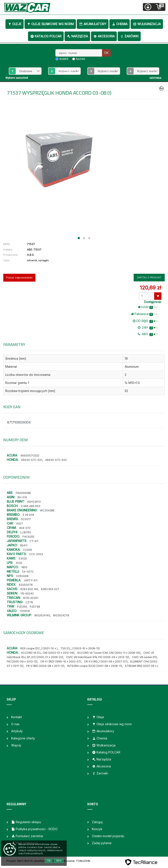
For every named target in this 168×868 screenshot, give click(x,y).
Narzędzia (77, 36)
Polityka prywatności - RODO (34, 829)
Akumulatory (93, 24)
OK (106, 53)
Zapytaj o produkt (149, 277)
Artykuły (17, 731)
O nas (15, 724)
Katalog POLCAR (46, 36)
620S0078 (26, 585)
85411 (24, 545)
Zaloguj (97, 822)
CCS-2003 (36, 554)
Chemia (120, 24)
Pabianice (144, 314)
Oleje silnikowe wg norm (50, 24)
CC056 (27, 550)
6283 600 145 (29, 589)
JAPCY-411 (31, 580)
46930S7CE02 (30, 456)
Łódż (148, 307)
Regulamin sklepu (26, 822)
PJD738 (35, 607)
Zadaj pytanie (102, 843)
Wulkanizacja (147, 24)
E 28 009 (28, 515)
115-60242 (27, 593)
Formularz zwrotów (27, 836)
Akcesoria (104, 36)
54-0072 (28, 572)
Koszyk (97, 829)
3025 (19, 563)
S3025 (23, 559)
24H (148, 328)
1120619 (25, 611)
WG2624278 (61, 615)
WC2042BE (47, 510)
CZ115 (29, 602)
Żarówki (129, 36)
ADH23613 (34, 502)
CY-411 (34, 541)
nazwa (80, 59)
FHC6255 (28, 537)
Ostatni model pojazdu (108, 836)
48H (148, 334)
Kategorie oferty (23, 738)
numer (64, 59)
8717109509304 (19, 422)
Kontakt (17, 717)
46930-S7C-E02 (56, 460)
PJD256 (22, 607)
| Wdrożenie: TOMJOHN (75, 861)
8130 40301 (31, 598)
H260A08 (22, 576)
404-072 (25, 528)
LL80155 (26, 532)
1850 (24, 567)
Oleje (15, 24)
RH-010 (22, 497)
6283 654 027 (50, 589)
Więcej (16, 745)
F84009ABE (23, 493)
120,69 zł (150, 288)
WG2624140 (42, 615)
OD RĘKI (145, 321)
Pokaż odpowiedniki (19, 278)
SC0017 (26, 519)
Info (59, 861)
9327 (20, 524)
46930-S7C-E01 (32, 460)
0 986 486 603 (31, 506)
